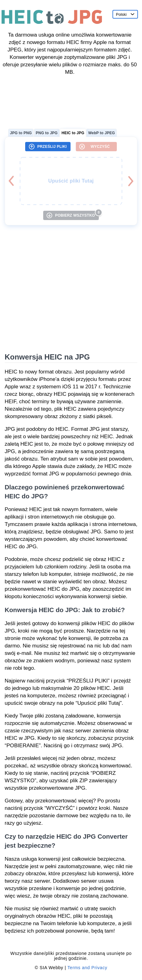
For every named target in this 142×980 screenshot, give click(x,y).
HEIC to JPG (73, 133)
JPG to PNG (21, 133)
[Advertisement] (71, 100)
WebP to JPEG (102, 133)
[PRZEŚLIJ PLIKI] (48, 147)
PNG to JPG (47, 133)
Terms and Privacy (87, 968)
